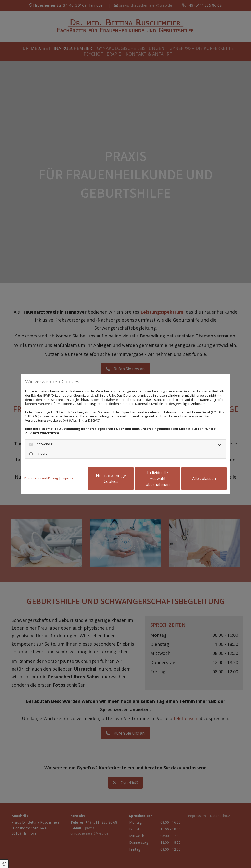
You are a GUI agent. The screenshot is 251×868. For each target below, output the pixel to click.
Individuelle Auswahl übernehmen (158, 479)
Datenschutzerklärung (41, 478)
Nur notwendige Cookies (111, 479)
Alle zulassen (204, 479)
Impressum (70, 478)
